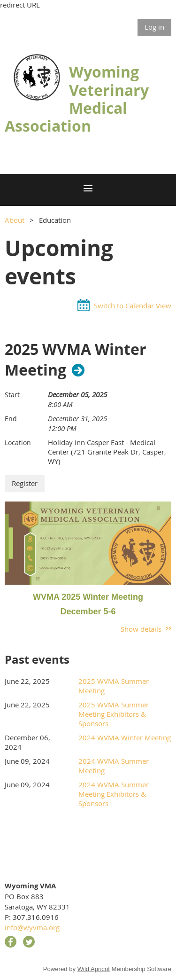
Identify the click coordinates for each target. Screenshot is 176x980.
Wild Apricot (94, 969)
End (11, 419)
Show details (141, 629)
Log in (154, 27)
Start (12, 395)
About (15, 220)
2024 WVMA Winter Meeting (125, 737)
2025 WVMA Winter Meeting (76, 360)
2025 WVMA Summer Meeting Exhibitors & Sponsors (114, 714)
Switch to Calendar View (133, 306)
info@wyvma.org (32, 927)
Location (18, 443)
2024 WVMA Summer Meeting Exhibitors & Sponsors (114, 794)
